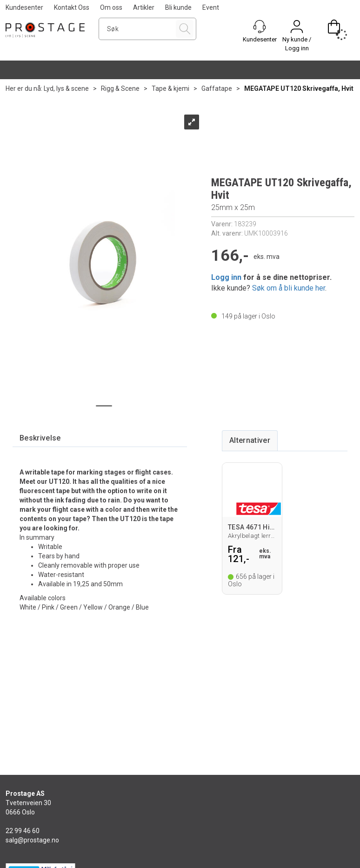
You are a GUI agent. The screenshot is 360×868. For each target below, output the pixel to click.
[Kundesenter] (260, 27)
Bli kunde (178, 7)
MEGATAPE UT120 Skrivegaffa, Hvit (299, 88)
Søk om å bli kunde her (289, 288)
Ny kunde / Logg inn (297, 44)
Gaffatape (217, 88)
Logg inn (226, 277)
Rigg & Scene (120, 88)
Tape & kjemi (170, 88)
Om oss (111, 7)
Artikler (144, 7)
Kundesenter (24, 7)
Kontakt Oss (72, 7)
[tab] (40, 438)
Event (211, 7)
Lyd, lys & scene (66, 88)
